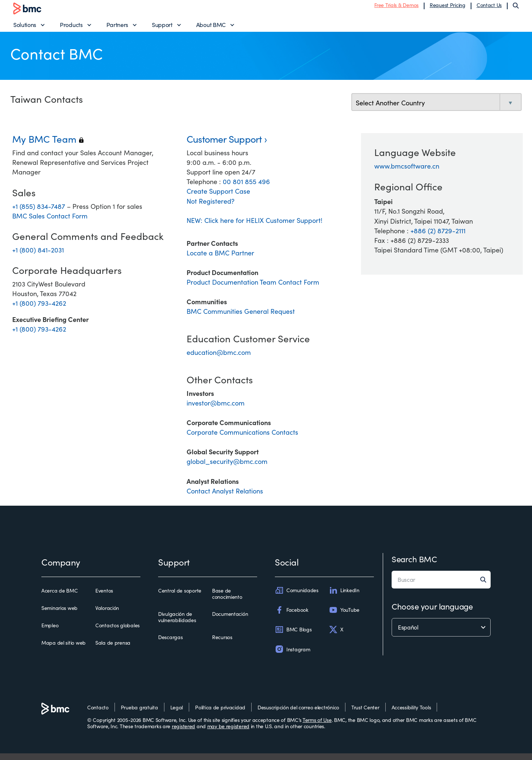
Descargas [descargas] (170, 644)
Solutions (25, 28)
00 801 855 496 (246, 189)
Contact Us (489, 8)
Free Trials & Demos (396, 8)
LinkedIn (344, 597)
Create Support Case (218, 198)
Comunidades (297, 597)
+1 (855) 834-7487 (40, 213)
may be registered (228, 733)
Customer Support (224, 146)
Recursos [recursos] (222, 644)
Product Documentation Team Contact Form (253, 289)
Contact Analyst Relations (225, 498)
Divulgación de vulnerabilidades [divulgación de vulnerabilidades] (177, 624)
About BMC (211, 28)
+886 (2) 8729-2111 (438, 237)
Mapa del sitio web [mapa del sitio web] (64, 650)
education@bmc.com (219, 359)
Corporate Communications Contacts (242, 439)
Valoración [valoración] (107, 615)
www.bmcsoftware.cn (407, 173)
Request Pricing (448, 8)
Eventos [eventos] (104, 597)
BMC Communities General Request (241, 318)
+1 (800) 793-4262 (39, 310)
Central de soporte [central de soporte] (180, 597)
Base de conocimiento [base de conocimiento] (227, 600)
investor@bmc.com (216, 410)
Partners (117, 28)
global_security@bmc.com (227, 468)
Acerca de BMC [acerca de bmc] (59, 597)
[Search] (516, 9)
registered (183, 733)
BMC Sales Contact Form (50, 223)
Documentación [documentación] (230, 621)
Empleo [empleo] (50, 632)
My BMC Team (48, 146)
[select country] (436, 110)
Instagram (292, 656)
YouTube (344, 617)
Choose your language (432, 613)
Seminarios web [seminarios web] (59, 615)
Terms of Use (317, 727)
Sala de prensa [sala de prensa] (113, 650)
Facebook (292, 617)
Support (162, 28)
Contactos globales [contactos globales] (117, 632)
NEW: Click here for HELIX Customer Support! (255, 227)
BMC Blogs (293, 637)
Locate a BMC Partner (220, 259)
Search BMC (414, 566)
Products (71, 28)
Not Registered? (211, 208)
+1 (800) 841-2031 (38, 257)
